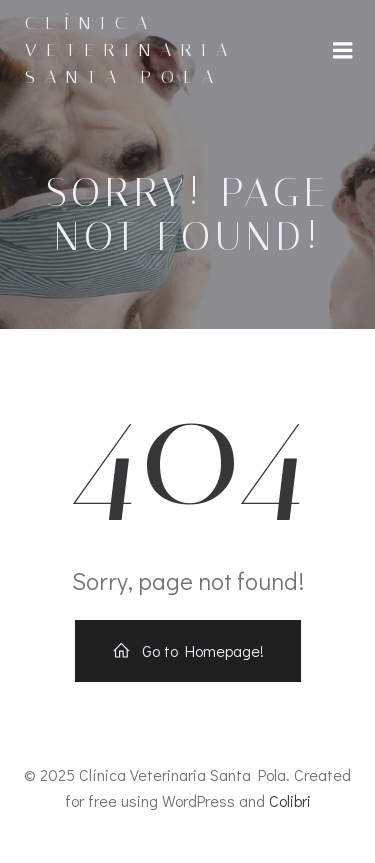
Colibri (290, 800)
